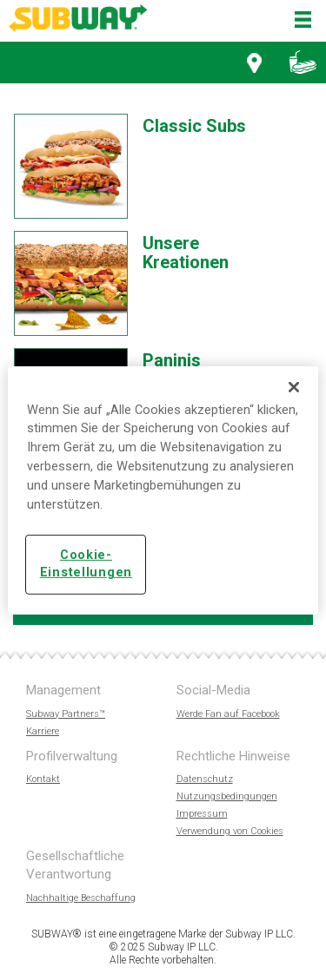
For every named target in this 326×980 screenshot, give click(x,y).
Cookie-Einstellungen (86, 564)
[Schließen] (294, 386)
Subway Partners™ (66, 714)
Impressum (202, 814)
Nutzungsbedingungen (227, 796)
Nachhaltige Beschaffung (81, 898)
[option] (156, 171)
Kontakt (43, 779)
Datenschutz (205, 779)
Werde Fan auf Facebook (228, 714)
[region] (163, 490)
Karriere (43, 731)
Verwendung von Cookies (230, 831)
